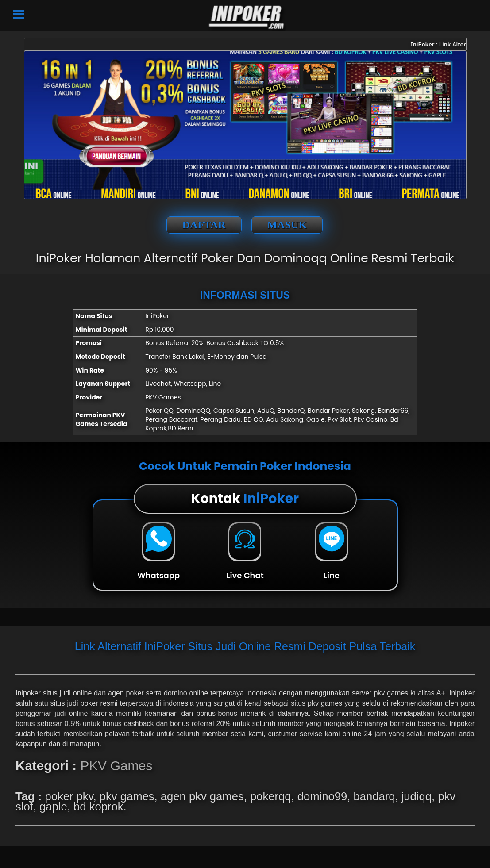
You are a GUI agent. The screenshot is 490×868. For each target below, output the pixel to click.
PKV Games (116, 766)
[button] (19, 13)
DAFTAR (204, 225)
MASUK (287, 225)
